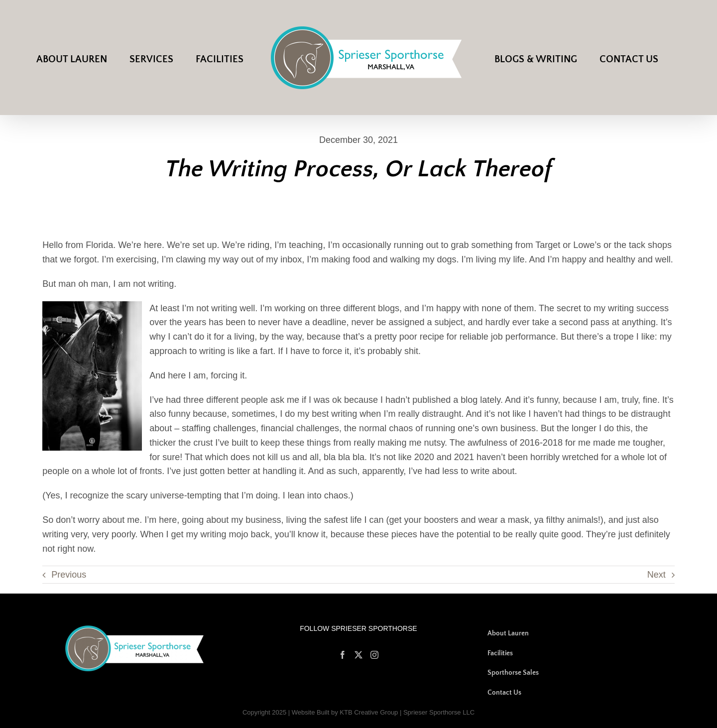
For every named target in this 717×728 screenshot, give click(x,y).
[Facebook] (343, 655)
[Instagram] (374, 655)
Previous (69, 575)
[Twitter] (358, 655)
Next (657, 575)
